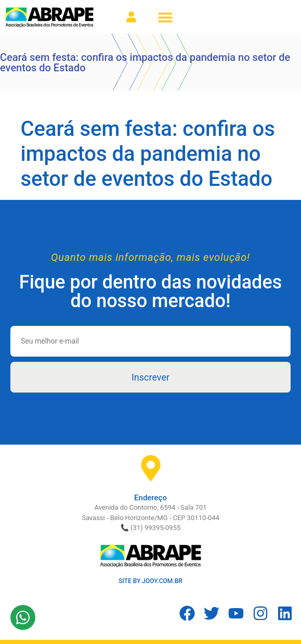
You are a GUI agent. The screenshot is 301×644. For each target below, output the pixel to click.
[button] (165, 17)
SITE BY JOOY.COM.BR (150, 581)
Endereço (150, 498)
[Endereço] (151, 468)
